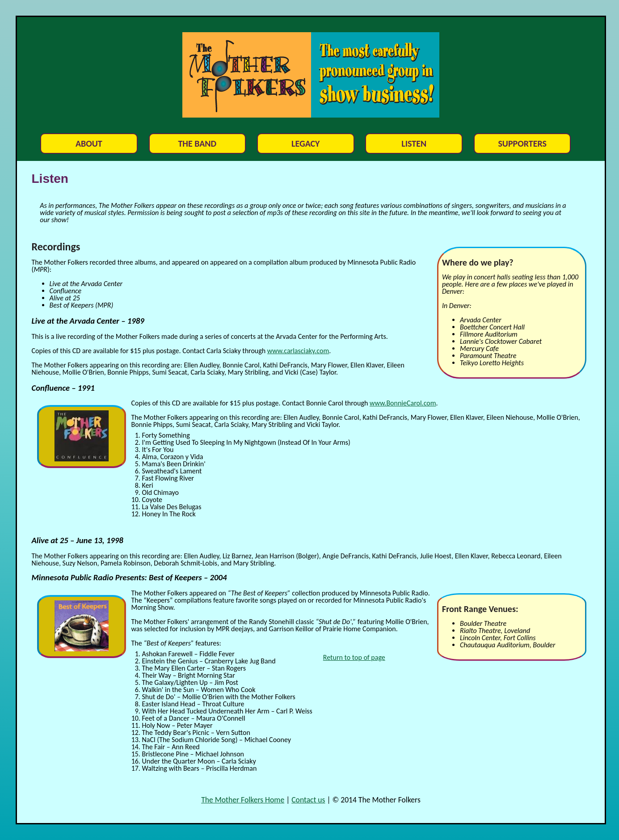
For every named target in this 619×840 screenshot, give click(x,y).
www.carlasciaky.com (298, 351)
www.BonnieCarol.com (403, 403)
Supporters (522, 144)
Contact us (308, 800)
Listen (414, 144)
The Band (197, 144)
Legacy (306, 144)
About (89, 144)
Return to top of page (354, 657)
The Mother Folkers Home (243, 800)
